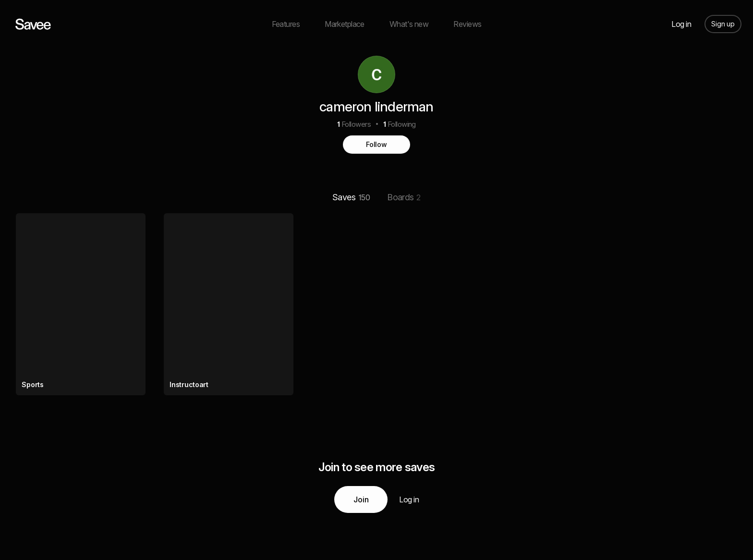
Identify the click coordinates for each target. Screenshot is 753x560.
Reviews (467, 24)
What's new (409, 24)
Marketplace (345, 24)
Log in (681, 24)
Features (286, 24)
